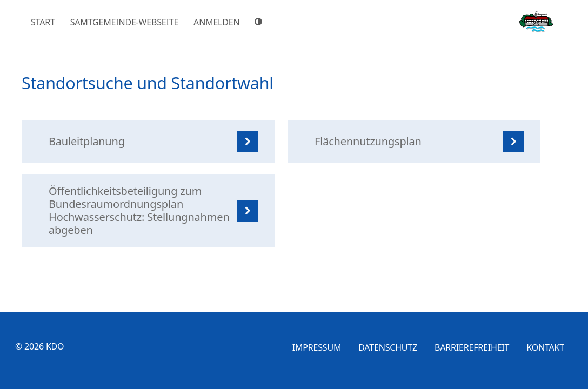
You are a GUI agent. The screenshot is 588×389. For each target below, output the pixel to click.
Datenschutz (388, 347)
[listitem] (148, 142)
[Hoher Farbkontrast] (260, 22)
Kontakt (545, 347)
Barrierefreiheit (472, 347)
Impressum (317, 347)
